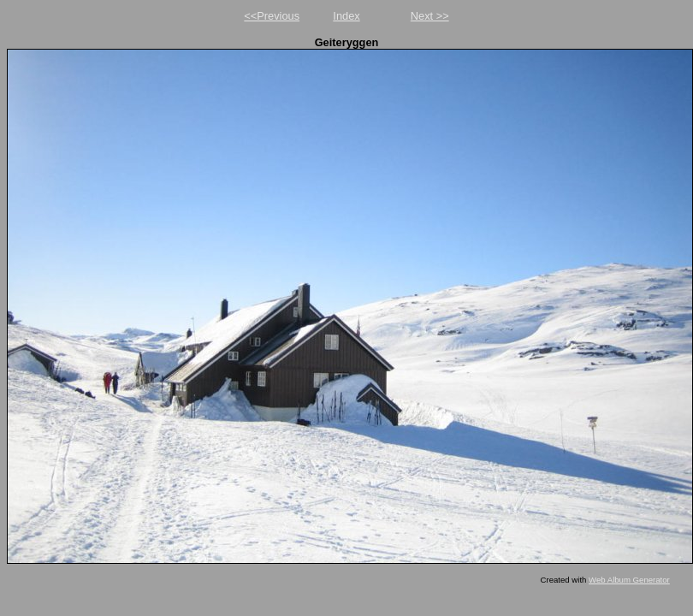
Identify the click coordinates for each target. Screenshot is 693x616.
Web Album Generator (629, 580)
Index (346, 16)
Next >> (430, 16)
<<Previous (272, 16)
